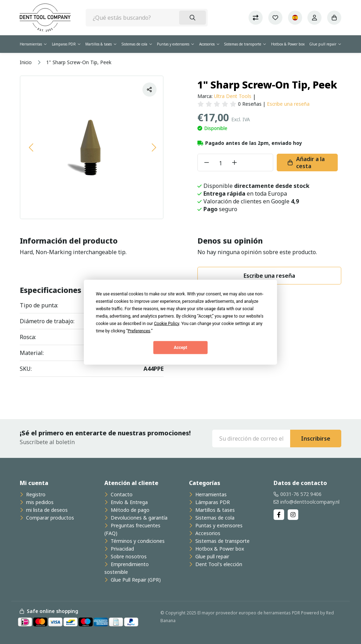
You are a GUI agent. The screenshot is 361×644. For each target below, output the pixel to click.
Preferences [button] (139, 331)
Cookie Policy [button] (167, 323)
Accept (180, 348)
